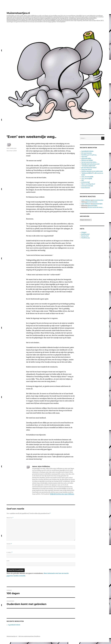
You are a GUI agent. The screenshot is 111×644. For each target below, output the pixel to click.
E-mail (10, 552)
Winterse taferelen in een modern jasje (92, 171)
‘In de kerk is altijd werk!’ (88, 166)
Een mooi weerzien (87, 153)
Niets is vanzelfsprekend (88, 184)
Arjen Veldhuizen (12, 148)
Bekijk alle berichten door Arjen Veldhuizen (62, 494)
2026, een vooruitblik (87, 177)
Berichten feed (85, 234)
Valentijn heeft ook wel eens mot (90, 164)
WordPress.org (85, 238)
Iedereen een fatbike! (87, 160)
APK (82, 180)
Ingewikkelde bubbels (14, 625)
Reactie (10, 518)
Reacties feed (85, 236)
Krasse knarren (86, 188)
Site (8, 561)
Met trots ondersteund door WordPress (29, 636)
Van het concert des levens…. (89, 162)
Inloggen (84, 232)
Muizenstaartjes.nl (18, 13)
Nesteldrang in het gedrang (89, 155)
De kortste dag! (86, 182)
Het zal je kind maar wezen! (89, 168)
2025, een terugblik (87, 179)
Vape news (84, 157)
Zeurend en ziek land (87, 186)
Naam (9, 544)
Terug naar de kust (87, 169)
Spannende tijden (86, 159)
